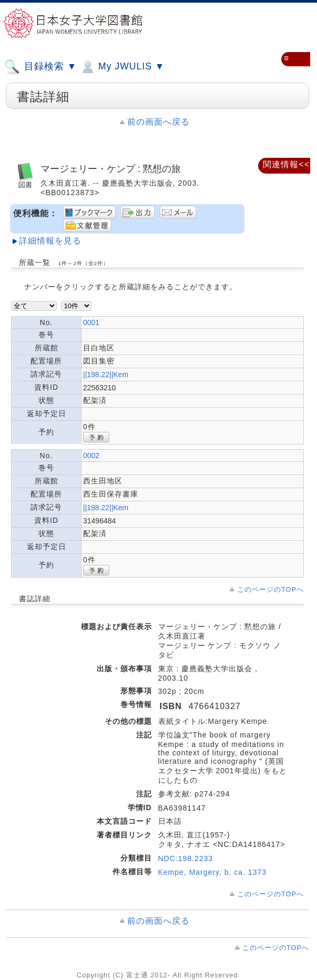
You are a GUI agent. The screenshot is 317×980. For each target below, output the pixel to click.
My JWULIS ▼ (122, 67)
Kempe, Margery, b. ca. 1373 (213, 872)
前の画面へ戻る (159, 122)
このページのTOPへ (270, 589)
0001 (91, 322)
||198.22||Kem (106, 375)
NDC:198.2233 (186, 858)
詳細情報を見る (50, 241)
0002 (91, 456)
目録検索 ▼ (40, 67)
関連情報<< (286, 164)
